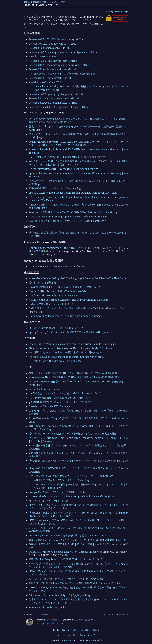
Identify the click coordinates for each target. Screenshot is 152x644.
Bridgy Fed (92, 635)
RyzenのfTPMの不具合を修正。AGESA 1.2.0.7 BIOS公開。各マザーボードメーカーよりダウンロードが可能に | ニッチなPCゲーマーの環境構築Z (78, 143)
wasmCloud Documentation (44, 389)
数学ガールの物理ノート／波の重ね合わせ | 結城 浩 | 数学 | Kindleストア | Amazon (75, 544)
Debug (96, 630)
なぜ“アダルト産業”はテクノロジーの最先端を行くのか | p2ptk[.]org (66, 579)
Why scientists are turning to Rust (48, 607)
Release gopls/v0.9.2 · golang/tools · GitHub (53, 103)
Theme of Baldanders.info (90, 640)
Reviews (65, 630)
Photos (67, 635)
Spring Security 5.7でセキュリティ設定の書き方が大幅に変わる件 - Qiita (68, 332)
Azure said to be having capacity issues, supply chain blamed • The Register (71, 496)
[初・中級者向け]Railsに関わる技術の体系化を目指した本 (60, 398)
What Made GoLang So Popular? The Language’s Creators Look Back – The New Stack (77, 278)
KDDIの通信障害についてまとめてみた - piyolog (55, 188)
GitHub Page (122, 11)
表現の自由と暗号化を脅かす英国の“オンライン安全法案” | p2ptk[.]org (67, 221)
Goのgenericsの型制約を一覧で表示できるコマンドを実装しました (65, 287)
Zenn (82, 635)
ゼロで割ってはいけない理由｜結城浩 (49, 501)
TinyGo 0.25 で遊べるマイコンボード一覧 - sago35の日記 (64, 74)
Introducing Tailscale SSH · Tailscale (49, 406)
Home (58, 635)
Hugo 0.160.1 (67, 640)
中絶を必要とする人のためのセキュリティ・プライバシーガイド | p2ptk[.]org (71, 476)
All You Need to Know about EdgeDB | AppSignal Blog (60, 595)
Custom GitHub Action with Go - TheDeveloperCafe (58, 291)
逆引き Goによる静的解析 (42, 283)
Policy (75, 630)
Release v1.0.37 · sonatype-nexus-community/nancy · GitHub (63, 52)
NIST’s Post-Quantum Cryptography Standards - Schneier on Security (68, 217)
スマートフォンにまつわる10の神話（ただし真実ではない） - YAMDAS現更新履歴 (73, 373)
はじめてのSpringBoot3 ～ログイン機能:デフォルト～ (59, 328)
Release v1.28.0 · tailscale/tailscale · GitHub (53, 61)
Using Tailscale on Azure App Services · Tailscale (56, 266)
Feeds (56, 630)
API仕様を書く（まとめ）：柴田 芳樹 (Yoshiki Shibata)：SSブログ (65, 393)
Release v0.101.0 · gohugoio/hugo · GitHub (52, 44)
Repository (85, 630)
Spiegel (47, 620)
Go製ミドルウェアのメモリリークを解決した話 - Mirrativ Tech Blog (66, 308)
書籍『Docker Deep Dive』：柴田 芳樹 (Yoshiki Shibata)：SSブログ (66, 559)
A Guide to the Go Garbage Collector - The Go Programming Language (69, 300)
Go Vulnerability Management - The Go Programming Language (65, 316)
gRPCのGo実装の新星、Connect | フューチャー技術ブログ (61, 402)
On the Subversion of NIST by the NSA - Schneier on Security (63, 169)
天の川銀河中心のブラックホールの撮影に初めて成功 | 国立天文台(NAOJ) (69, 352)
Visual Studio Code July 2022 (45, 82)
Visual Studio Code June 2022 (45, 56)
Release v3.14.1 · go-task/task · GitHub (50, 78)
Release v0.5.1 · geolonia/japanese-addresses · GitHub (59, 65)
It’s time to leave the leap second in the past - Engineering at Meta (66, 357)
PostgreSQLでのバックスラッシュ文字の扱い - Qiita (57, 492)
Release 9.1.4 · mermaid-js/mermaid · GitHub (54, 98)
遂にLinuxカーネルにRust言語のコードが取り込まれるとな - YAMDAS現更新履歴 (73, 434)
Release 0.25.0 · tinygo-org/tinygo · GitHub (53, 69)
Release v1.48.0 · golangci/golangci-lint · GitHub (56, 94)
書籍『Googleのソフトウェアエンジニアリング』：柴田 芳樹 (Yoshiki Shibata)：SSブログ (77, 540)
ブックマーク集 (57, 2)
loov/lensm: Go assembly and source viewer (53, 295)
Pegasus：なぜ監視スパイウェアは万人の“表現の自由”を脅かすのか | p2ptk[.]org (73, 212)
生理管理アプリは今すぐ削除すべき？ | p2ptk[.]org (62, 480)
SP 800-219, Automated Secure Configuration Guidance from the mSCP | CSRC (73, 193)
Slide (75, 635)
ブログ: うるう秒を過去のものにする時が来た (58, 361)
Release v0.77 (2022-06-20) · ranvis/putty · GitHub (57, 39)
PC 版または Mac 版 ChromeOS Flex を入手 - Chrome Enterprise (65, 552)
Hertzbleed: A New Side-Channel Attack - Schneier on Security (69, 157)
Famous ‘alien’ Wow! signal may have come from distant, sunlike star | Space (73, 344)
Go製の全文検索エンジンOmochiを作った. (52, 304)
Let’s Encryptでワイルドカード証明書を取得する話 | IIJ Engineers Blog (68, 535)
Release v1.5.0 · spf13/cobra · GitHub (49, 48)
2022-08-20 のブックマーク (115, 614)
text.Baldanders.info (35, 2)
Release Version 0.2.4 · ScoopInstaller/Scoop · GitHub (58, 107)
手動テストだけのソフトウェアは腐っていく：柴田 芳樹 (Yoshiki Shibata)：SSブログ (75, 583)
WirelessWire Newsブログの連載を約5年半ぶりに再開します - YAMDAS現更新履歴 (74, 377)
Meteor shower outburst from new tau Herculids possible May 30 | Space (71, 348)
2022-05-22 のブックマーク (37, 614)
